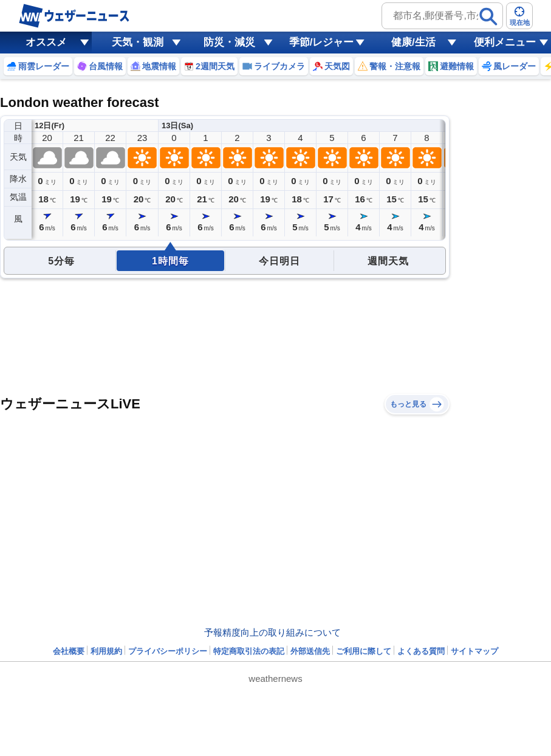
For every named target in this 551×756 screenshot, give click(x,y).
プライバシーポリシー (168, 651)
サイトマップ (474, 651)
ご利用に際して (364, 651)
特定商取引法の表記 (249, 651)
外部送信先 (310, 651)
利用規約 (106, 651)
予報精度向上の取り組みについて (272, 632)
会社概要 (69, 651)
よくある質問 (421, 651)
